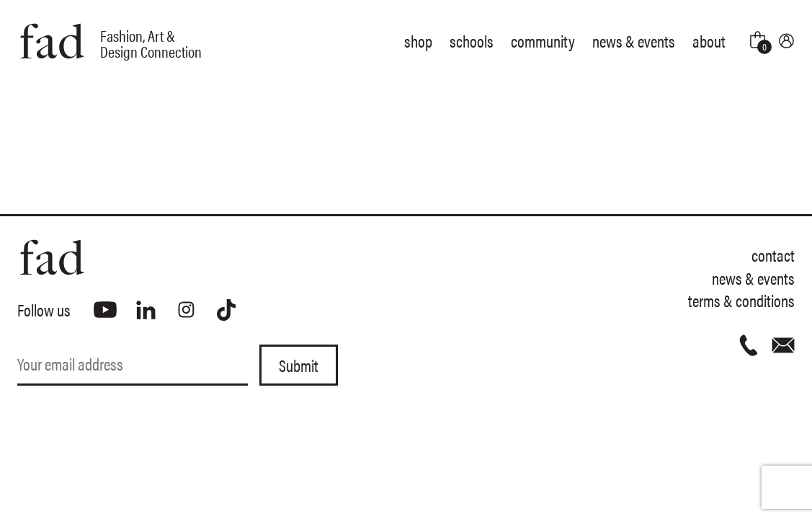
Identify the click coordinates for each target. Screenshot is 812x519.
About (709, 41)
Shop (418, 41)
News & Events (634, 41)
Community (543, 41)
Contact (773, 255)
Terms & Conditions (741, 300)
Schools (472, 41)
